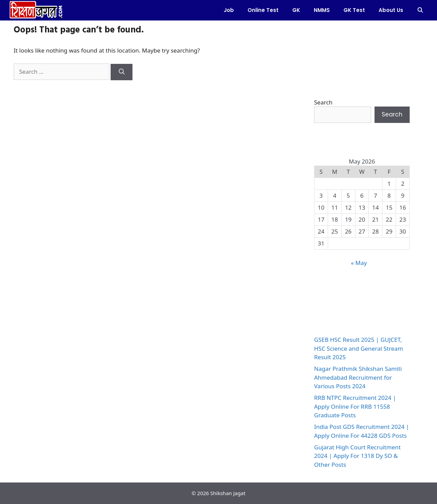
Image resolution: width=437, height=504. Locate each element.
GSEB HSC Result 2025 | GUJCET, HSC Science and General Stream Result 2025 (358, 348)
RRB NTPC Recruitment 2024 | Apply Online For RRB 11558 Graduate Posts (355, 406)
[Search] (122, 72)
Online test (263, 10)
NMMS (322, 10)
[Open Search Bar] (420, 10)
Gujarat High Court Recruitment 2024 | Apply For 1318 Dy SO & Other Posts (357, 456)
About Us (391, 10)
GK (296, 10)
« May (359, 263)
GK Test (354, 10)
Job (229, 10)
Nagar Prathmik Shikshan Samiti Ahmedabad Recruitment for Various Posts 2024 (358, 377)
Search (323, 102)
